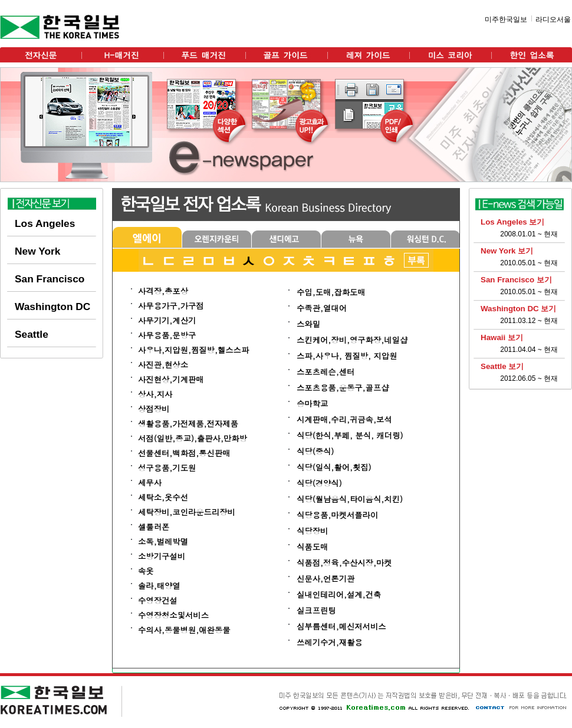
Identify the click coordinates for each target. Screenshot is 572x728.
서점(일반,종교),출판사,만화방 (193, 438)
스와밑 (308, 324)
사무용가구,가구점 (171, 306)
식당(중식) (315, 451)
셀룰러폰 (154, 527)
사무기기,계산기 (167, 320)
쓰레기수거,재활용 (330, 642)
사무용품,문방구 (167, 335)
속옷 (146, 571)
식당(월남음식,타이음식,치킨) (350, 499)
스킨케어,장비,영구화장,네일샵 (352, 340)
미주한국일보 (506, 19)
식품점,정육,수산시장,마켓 (344, 563)
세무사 (150, 482)
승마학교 (312, 403)
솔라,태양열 (159, 586)
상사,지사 (155, 394)
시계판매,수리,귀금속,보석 (344, 419)
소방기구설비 (162, 556)
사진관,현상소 (163, 365)
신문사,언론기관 (326, 579)
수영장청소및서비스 (173, 615)
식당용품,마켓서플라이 (337, 515)
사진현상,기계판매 (171, 379)
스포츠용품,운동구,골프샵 (343, 388)
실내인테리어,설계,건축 (339, 594)
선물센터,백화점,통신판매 (184, 453)
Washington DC (52, 307)
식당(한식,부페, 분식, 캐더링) (350, 435)
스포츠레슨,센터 (326, 372)
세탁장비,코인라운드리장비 (187, 512)
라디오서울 (553, 19)
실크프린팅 (316, 610)
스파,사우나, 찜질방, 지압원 (347, 356)
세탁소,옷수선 (163, 497)
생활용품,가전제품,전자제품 (188, 424)
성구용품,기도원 (167, 468)
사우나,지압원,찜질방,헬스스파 (193, 350)
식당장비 (312, 531)
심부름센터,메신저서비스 (341, 626)
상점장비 (154, 409)
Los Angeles (45, 223)
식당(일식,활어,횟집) (334, 467)
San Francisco (50, 279)
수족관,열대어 (322, 308)
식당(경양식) (319, 483)
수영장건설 (158, 600)
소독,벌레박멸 (163, 541)
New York (37, 251)
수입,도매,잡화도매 (331, 292)
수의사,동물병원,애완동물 (184, 630)
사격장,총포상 (163, 291)
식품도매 (312, 547)
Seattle (32, 334)
